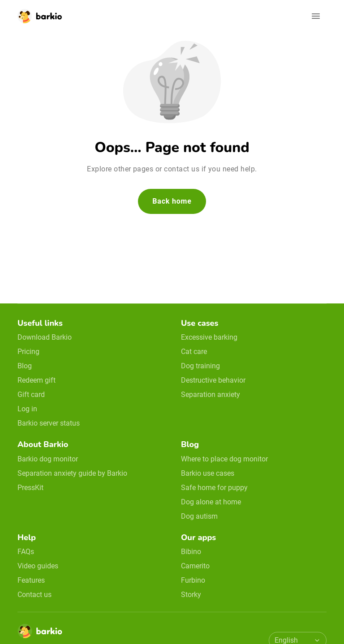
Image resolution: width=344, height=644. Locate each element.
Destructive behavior (213, 380)
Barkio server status (49, 423)
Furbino (193, 580)
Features (31, 580)
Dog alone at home (211, 502)
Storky (191, 595)
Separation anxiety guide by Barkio (72, 473)
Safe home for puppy (214, 488)
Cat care (194, 352)
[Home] (40, 634)
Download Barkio (45, 337)
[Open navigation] (316, 16)
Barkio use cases (208, 473)
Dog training (200, 366)
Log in (27, 409)
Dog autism (199, 516)
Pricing (28, 352)
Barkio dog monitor (48, 459)
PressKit (30, 488)
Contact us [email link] (34, 595)
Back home (172, 201)
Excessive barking (209, 337)
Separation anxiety (211, 395)
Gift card (31, 395)
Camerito (195, 566)
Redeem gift (37, 380)
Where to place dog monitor (224, 459)
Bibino (191, 552)
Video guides (38, 566)
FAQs (26, 552)
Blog (25, 366)
